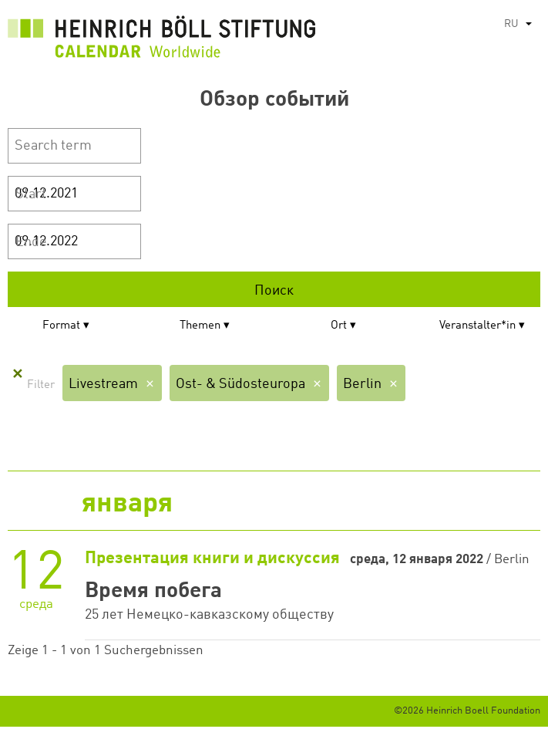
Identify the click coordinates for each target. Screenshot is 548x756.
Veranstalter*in (477, 326)
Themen (200, 326)
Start (31, 194)
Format (61, 326)
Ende (31, 242)
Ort (339, 326)
